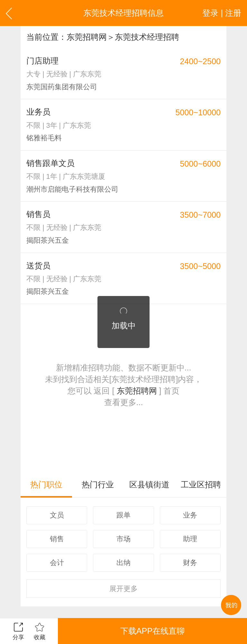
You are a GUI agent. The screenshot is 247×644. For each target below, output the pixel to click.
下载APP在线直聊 (152, 631)
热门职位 (46, 484)
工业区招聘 (201, 484)
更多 (123, 589)
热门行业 (98, 484)
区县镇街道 (149, 484)
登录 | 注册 (222, 13)
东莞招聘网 (87, 37)
